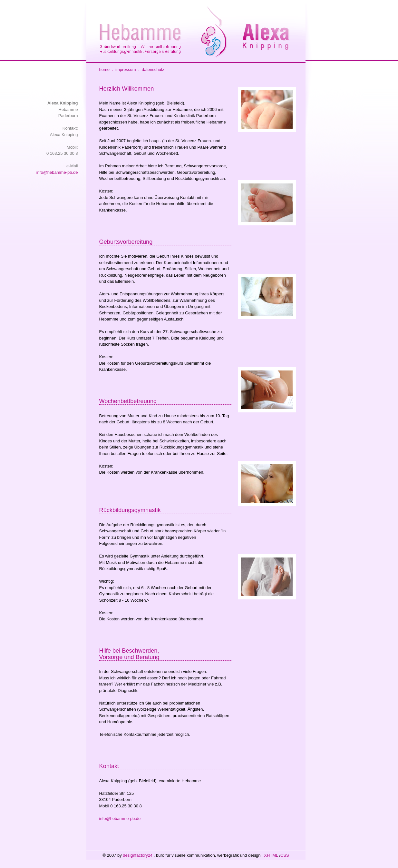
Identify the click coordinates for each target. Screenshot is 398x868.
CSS (285, 855)
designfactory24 (138, 855)
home (105, 69)
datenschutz (153, 69)
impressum (126, 69)
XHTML (271, 855)
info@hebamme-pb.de (57, 172)
